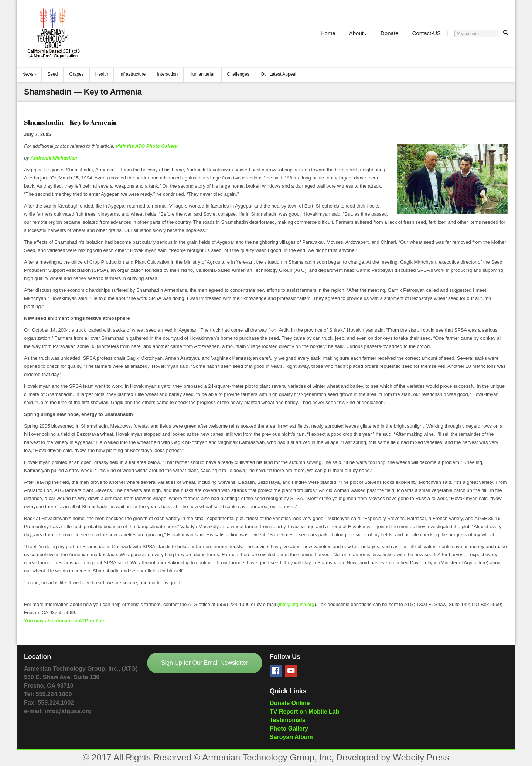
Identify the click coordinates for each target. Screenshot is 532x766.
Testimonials (288, 720)
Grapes (76, 74)
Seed (52, 74)
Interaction (167, 74)
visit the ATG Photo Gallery (147, 146)
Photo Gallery (289, 729)
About (356, 33)
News (28, 74)
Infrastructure (132, 74)
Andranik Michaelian (54, 158)
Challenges (238, 74)
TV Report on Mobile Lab (304, 712)
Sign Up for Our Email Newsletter (205, 663)
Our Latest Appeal (279, 74)
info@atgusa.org (297, 604)
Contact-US (426, 33)
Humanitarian (202, 74)
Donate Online (290, 703)
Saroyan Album (291, 737)
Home (328, 33)
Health (102, 74)
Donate (389, 33)
